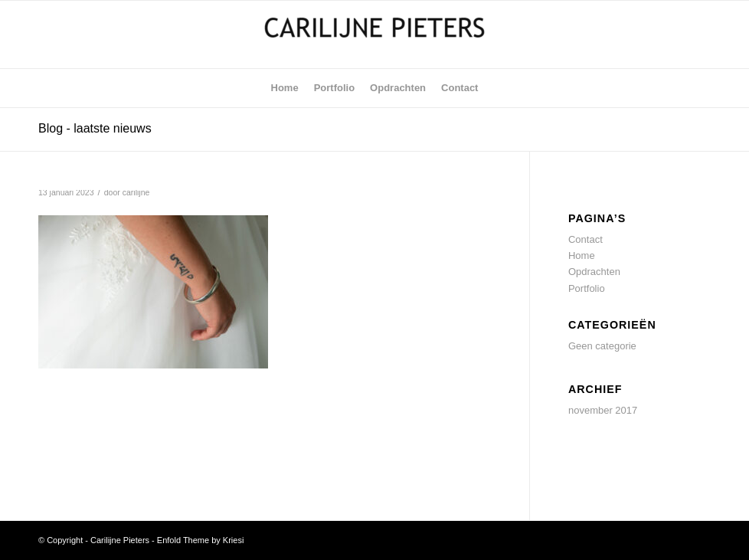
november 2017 (603, 410)
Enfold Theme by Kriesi (201, 540)
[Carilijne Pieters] (374, 34)
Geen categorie (602, 346)
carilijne (136, 192)
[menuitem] (285, 88)
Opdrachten (594, 272)
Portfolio (587, 288)
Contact (585, 239)
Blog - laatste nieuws (95, 128)
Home (582, 255)
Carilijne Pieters (120, 540)
